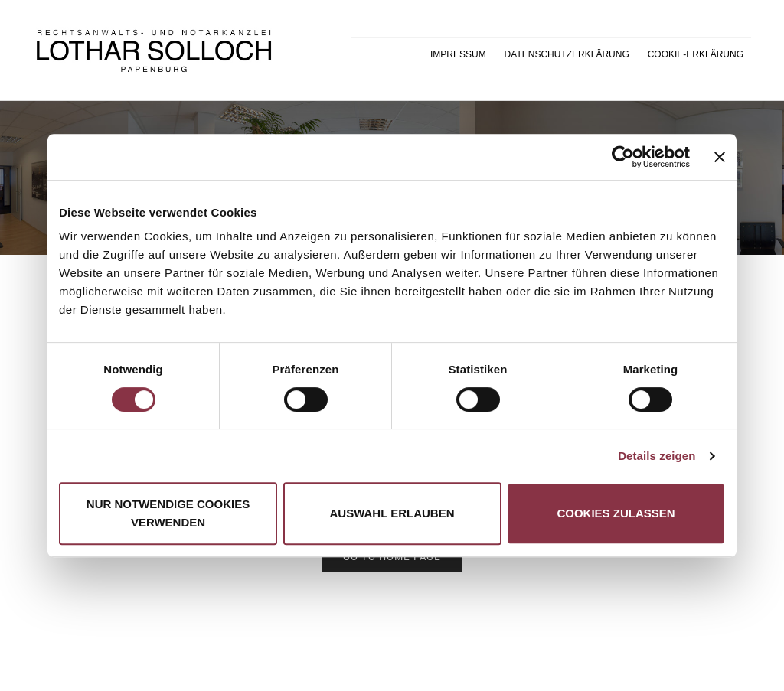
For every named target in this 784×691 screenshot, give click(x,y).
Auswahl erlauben (392, 513)
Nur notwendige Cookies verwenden (168, 513)
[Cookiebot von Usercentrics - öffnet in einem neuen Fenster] (623, 157)
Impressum (458, 54)
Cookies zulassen (616, 513)
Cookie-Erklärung (696, 54)
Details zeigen (657, 456)
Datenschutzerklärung (567, 54)
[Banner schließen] (720, 157)
